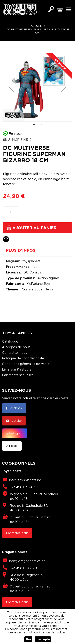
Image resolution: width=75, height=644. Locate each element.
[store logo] (20, 9)
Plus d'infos (21, 251)
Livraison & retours (17, 369)
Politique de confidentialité (23, 358)
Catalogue (10, 341)
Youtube (14, 421)
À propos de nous (16, 347)
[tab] (37, 252)
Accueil (36, 26)
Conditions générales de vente (26, 364)
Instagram (15, 433)
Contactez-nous (14, 353)
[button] (11, 87)
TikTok (12, 446)
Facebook (14, 408)
